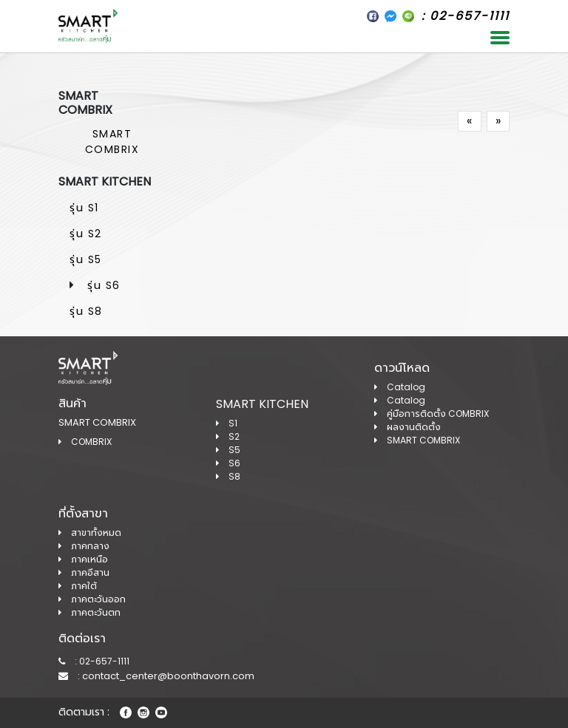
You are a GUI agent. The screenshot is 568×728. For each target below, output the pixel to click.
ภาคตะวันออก (92, 599)
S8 (228, 476)
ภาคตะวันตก (89, 612)
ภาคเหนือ (83, 559)
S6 (228, 463)
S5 (228, 450)
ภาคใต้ (78, 586)
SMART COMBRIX (112, 142)
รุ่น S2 (86, 234)
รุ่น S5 (86, 259)
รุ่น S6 (104, 285)
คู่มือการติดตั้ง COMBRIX (432, 414)
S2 (228, 436)
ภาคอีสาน (84, 572)
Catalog (400, 387)
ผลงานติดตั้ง (408, 427)
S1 (227, 423)
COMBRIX (85, 442)
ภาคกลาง (84, 546)
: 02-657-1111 (94, 661)
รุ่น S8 (86, 311)
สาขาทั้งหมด (90, 533)
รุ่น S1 (84, 208)
